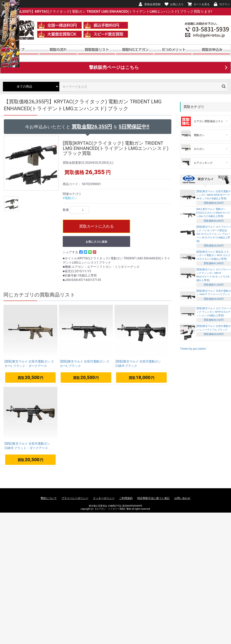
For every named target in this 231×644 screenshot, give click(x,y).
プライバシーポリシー (75, 498)
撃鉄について (49, 498)
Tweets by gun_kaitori (193, 349)
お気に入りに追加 (96, 242)
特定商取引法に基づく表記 (153, 498)
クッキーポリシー (104, 498)
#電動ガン (70, 198)
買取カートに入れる (96, 226)
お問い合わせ (182, 498)
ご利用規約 (126, 498)
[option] (32, 163)
